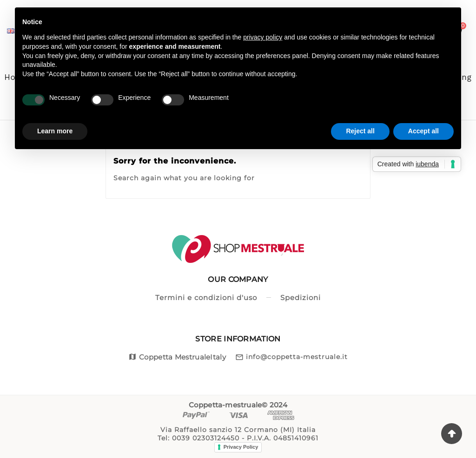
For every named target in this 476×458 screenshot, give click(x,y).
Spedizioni (301, 298)
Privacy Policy (241, 447)
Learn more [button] (55, 131)
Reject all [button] (360, 131)
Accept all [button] (423, 131)
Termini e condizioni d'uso (206, 298)
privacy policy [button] (263, 37)
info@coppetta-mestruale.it (297, 357)
